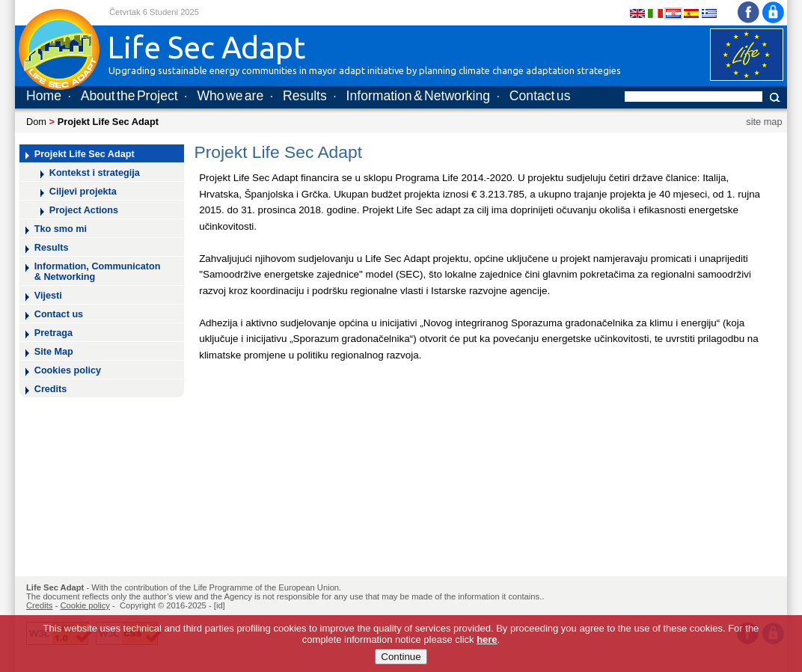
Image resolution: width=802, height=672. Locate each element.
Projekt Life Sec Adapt (85, 154)
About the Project (129, 96)
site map (764, 122)
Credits (51, 389)
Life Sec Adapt (55, 587)
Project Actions (84, 210)
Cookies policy (68, 370)
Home (44, 96)
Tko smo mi (61, 229)
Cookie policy (85, 605)
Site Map (54, 352)
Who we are (230, 96)
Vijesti (48, 296)
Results (305, 96)
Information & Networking (418, 96)
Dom (36, 122)
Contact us (540, 96)
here (487, 644)
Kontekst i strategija (95, 173)
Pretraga (53, 333)
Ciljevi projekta (83, 192)
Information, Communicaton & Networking (98, 272)
